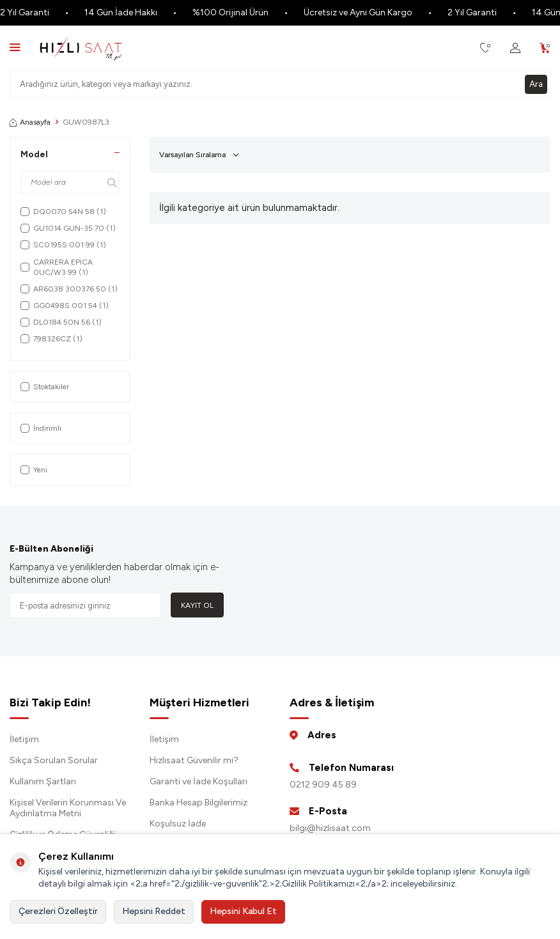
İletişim (24, 739)
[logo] (81, 48)
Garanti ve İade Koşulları (198, 781)
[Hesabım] (515, 48)
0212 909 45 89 (323, 785)
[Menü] (15, 47)
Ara (536, 83)
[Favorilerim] (486, 48)
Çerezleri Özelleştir (58, 911)
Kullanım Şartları (43, 781)
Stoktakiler (45, 387)
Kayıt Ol (197, 605)
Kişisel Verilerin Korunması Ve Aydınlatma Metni (68, 808)
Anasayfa (30, 122)
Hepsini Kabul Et (243, 911)
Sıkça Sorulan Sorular (54, 760)
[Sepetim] (545, 48)
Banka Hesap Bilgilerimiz (198, 803)
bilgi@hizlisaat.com (330, 828)
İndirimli (41, 428)
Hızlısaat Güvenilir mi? (194, 760)
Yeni (34, 470)
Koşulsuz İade (178, 824)
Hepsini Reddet (154, 911)
